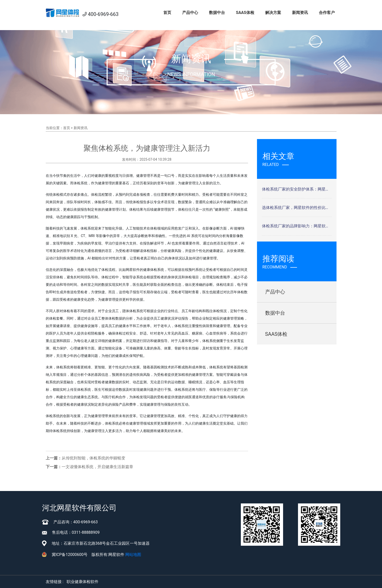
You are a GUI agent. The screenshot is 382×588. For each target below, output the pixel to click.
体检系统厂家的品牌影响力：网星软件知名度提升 (297, 226)
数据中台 (217, 13)
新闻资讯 (300, 13)
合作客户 (327, 13)
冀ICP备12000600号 (70, 555)
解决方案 (273, 13)
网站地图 (133, 555)
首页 (167, 13)
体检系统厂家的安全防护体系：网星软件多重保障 (297, 189)
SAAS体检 (245, 13)
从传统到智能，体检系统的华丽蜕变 (93, 458)
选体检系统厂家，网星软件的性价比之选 (297, 208)
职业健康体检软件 (83, 582)
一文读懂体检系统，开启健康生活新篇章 (97, 467)
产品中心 (190, 13)
